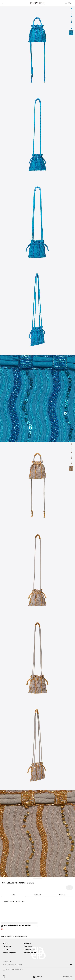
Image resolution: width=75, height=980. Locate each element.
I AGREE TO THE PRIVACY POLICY (15, 969)
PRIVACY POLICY (30, 953)
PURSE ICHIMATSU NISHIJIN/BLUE (16, 925)
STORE (5, 943)
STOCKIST (7, 950)
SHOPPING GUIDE (9, 953)
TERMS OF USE (29, 950)
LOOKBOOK (7, 946)
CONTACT (27, 943)
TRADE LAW (28, 946)
